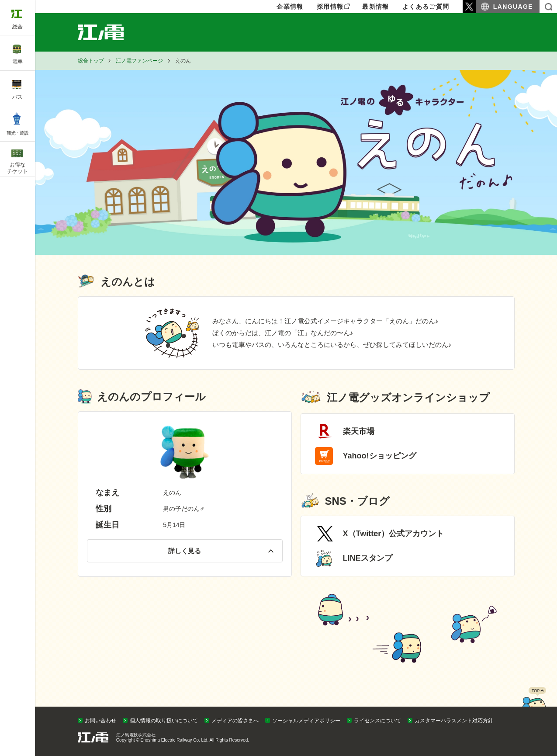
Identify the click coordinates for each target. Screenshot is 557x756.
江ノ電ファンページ (139, 61)
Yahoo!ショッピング (380, 456)
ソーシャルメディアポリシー (306, 721)
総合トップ (91, 61)
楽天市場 (359, 431)
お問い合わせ (100, 721)
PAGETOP (534, 704)
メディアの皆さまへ (235, 721)
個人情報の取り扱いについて (164, 721)
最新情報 (376, 7)
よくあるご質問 (426, 7)
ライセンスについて (377, 721)
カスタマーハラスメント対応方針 (454, 721)
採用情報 (330, 7)
